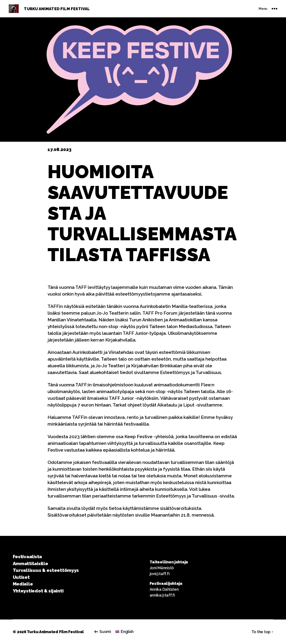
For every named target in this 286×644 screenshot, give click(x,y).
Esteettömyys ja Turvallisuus (191, 372)
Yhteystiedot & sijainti (38, 591)
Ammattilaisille (31, 563)
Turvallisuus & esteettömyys (46, 570)
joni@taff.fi (160, 574)
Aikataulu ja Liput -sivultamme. (190, 405)
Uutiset (21, 577)
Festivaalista (27, 557)
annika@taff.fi (162, 595)
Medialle (23, 584)
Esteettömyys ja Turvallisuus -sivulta (195, 496)
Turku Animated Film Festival (55, 632)
